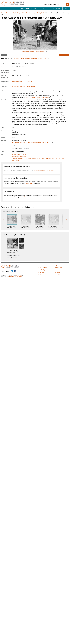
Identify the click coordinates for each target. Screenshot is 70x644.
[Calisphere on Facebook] (15, 271)
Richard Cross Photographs (19, 157)
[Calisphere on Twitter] (12, 271)
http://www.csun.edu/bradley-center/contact (37, 97)
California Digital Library (16, 277)
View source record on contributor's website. (30, 59)
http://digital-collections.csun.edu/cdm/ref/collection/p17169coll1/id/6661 (32, 142)
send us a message (27, 197)
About (67, 8)
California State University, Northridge (11, 13)
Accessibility (58, 272)
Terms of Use (58, 267)
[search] (67, 4)
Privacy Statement (59, 270)
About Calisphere (43, 267)
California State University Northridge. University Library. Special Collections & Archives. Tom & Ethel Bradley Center (38, 159)
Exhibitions (56, 8)
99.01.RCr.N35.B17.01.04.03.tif (20, 155)
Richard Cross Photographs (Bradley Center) (33, 13)
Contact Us (57, 275)
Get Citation (4, 55)
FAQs (56, 265)
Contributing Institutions (27, 8)
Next (66, 220)
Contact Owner (64, 55)
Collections (44, 8)
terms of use (30, 184)
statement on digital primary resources (44, 170)
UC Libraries (19, 275)
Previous (4, 220)
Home (40, 265)
